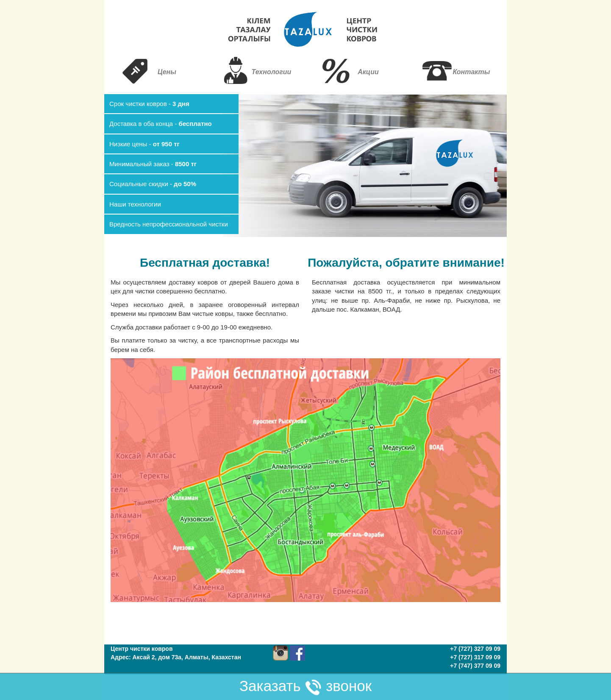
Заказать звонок (305, 687)
